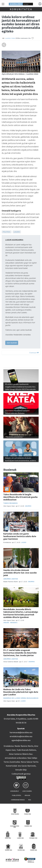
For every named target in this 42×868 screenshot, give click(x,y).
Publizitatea (17, 795)
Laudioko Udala (10, 38)
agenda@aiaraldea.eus (21, 740)
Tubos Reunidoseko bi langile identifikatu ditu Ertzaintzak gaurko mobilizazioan (20, 497)
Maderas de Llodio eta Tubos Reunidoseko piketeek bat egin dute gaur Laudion (21, 692)
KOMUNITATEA (21, 9)
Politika (6, 232)
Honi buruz (15, 791)
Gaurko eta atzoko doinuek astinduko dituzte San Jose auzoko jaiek (20, 573)
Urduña (6, 623)
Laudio (17, 232)
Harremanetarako (18, 800)
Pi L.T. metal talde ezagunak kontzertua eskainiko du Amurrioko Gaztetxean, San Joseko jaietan (20, 653)
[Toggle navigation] (3, 4)
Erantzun (34, 353)
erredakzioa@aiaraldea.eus (21, 736)
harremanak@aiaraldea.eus (21, 732)
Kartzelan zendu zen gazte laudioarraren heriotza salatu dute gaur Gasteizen (20, 536)
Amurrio (28, 506)
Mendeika (14, 623)
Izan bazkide (12, 343)
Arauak (27, 795)
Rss (30, 800)
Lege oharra (27, 791)
